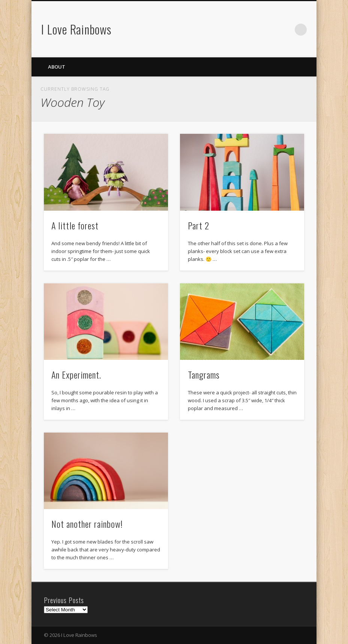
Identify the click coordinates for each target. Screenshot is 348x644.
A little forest (75, 225)
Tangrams (204, 374)
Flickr (285, 30)
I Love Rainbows (76, 29)
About (57, 67)
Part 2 (199, 225)
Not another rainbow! (87, 524)
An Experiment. (76, 374)
